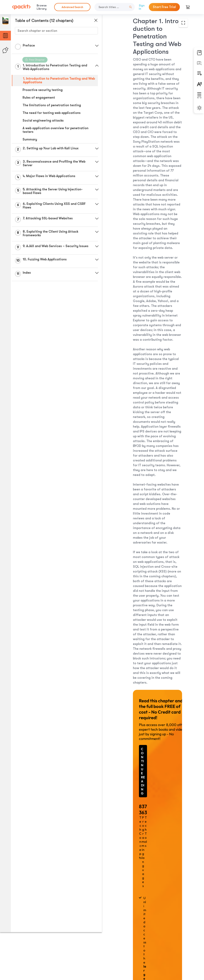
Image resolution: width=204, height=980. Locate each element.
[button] (96, 46)
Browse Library (42, 7)
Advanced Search (72, 7)
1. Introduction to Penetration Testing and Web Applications (55, 80)
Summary (30, 139)
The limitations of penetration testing (52, 105)
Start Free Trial (164, 7)
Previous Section (146, 931)
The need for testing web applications (52, 113)
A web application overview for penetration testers (55, 130)
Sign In (142, 7)
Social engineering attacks (43, 121)
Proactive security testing (43, 90)
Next (146, 950)
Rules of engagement (39, 98)
